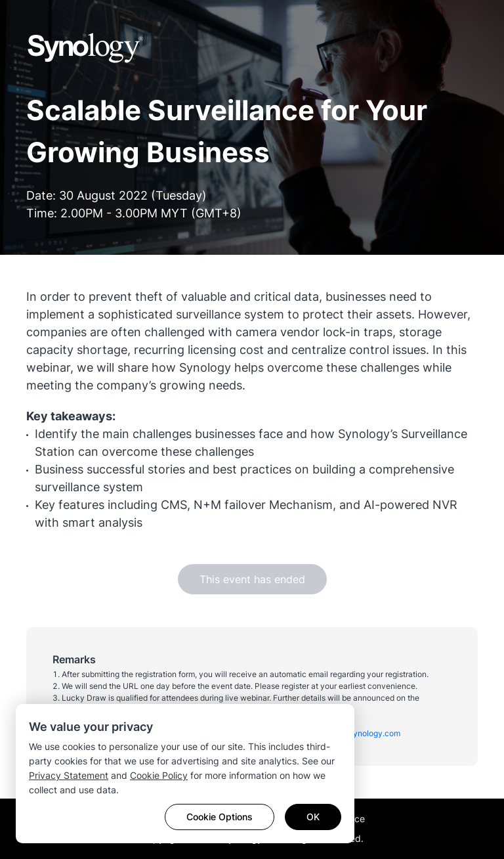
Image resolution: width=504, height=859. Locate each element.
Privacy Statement (69, 775)
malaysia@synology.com (355, 733)
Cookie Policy (159, 775)
